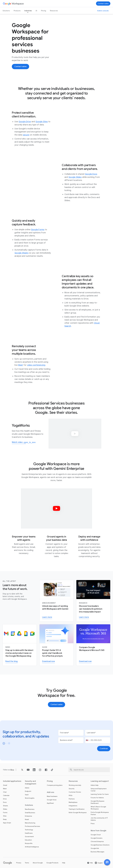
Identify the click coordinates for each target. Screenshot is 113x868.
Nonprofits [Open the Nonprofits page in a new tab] (29, 843)
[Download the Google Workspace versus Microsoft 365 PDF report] (85, 662)
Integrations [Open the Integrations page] (73, 806)
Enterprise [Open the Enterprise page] (28, 816)
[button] (107, 862)
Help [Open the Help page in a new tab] (64, 863)
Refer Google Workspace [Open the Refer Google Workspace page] (78, 813)
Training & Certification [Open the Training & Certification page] (77, 809)
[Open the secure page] (26, 135)
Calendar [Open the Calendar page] (6, 795)
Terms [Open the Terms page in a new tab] (27, 863)
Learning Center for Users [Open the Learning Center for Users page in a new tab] (100, 794)
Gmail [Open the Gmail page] (5, 785)
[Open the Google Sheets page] (22, 253)
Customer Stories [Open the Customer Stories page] (75, 792)
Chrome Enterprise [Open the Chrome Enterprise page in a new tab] (97, 842)
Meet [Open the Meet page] (5, 789)
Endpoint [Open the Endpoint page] (28, 791)
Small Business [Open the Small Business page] (30, 813)
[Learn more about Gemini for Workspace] (47, 617)
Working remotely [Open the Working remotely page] (75, 785)
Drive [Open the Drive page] (5, 799)
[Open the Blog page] (12, 770)
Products (17, 11)
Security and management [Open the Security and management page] (31, 783)
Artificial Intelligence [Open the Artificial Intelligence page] (32, 847)
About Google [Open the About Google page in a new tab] (38, 863)
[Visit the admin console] (103, 11)
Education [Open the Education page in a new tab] (28, 840)
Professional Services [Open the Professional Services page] (32, 826)
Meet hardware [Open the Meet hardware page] (52, 796)
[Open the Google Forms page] (38, 230)
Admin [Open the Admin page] (27, 788)
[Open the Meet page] (21, 365)
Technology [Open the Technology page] (29, 830)
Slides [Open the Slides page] (5, 809)
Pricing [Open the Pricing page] (44, 11)
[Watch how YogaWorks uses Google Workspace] (19, 442)
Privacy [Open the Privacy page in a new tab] (19, 863)
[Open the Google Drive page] (25, 122)
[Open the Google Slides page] (75, 177)
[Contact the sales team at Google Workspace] (103, 4)
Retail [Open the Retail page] (27, 819)
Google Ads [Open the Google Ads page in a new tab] (95, 848)
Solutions (6, 11)
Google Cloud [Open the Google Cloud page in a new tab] (96, 835)
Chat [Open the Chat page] (5, 792)
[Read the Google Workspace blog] (12, 662)
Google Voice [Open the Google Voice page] (52, 800)
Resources (54, 11)
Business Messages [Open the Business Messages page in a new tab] (97, 852)
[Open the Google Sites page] (42, 122)
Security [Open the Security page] (72, 789)
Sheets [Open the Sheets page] (6, 806)
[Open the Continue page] (104, 749)
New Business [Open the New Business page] (30, 809)
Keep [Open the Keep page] (5, 819)
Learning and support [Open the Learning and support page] (100, 781)
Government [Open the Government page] (29, 837)
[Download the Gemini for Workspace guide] (48, 662)
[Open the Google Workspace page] (13, 4)
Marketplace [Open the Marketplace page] (73, 802)
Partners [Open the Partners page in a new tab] (72, 799)
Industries (28, 11)
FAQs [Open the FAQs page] (71, 795)
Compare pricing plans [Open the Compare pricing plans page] (55, 785)
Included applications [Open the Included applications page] (12, 781)
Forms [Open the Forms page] (5, 813)
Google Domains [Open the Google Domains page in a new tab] (97, 838)
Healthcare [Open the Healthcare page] (29, 833)
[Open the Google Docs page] (91, 174)
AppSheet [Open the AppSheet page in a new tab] (50, 803)
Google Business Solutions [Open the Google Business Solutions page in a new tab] (100, 845)
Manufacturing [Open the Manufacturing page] (30, 823)
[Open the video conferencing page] (36, 365)
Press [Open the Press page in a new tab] (93, 824)
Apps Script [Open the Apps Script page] (7, 823)
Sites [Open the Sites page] (5, 816)
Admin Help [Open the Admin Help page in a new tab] (95, 785)
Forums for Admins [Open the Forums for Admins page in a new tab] (97, 798)
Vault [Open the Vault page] (27, 795)
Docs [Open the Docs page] (5, 802)
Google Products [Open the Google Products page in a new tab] (52, 863)
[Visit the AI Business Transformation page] (84, 617)
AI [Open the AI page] (36, 11)
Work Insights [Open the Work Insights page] (30, 798)
